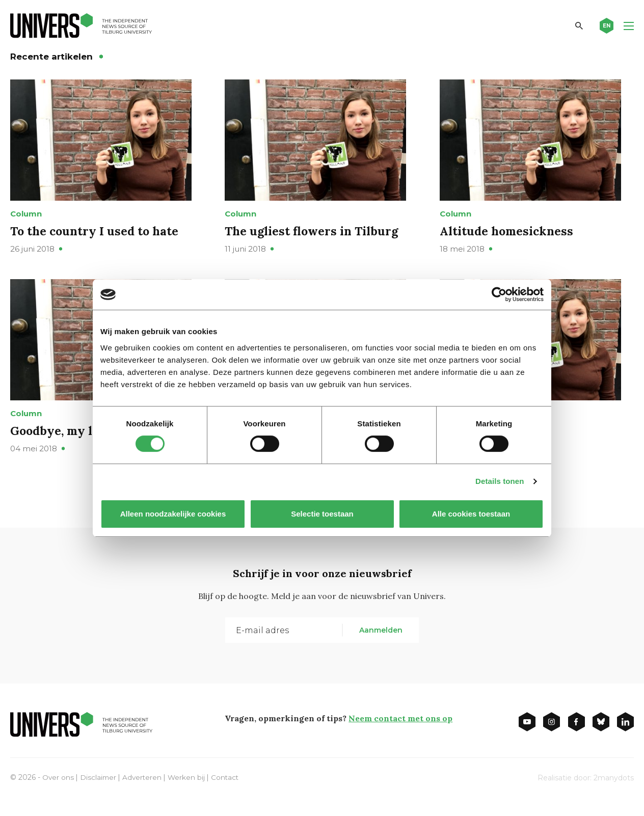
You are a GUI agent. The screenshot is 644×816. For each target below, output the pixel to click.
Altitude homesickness (508, 240)
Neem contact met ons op (400, 736)
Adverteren (144, 795)
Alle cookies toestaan (471, 514)
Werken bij (189, 795)
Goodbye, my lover (67, 448)
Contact (228, 795)
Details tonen (500, 481)
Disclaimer (99, 795)
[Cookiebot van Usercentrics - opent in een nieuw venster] (499, 294)
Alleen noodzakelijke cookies (173, 514)
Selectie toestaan (322, 514)
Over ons (58, 795)
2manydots (614, 795)
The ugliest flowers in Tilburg (313, 240)
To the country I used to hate (97, 240)
